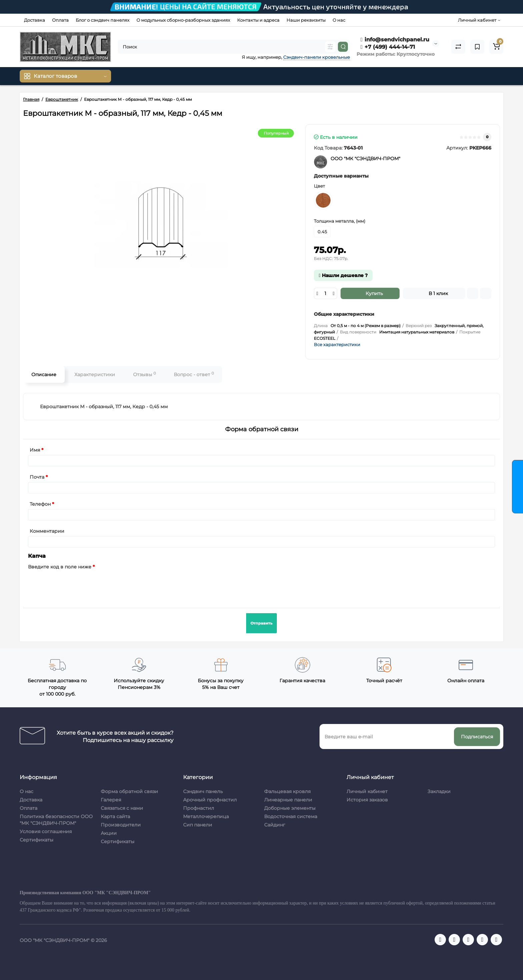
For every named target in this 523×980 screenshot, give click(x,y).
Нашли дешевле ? (343, 275)
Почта (37, 477)
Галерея (111, 800)
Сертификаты (37, 840)
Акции (109, 833)
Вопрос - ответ (194, 374)
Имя (35, 450)
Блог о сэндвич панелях (103, 20)
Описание (44, 375)
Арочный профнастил (210, 800)
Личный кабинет (367, 791)
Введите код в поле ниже (60, 567)
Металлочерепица (206, 816)
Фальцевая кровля (287, 791)
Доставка (35, 20)
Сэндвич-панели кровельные (317, 57)
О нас (339, 20)
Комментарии (47, 531)
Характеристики (95, 375)
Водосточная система (291, 816)
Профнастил (199, 808)
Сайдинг (275, 825)
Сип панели (198, 825)
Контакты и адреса (258, 20)
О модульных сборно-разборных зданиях (183, 20)
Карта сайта (115, 816)
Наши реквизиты (306, 20)
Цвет (319, 186)
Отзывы (144, 374)
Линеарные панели (288, 800)
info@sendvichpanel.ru (395, 40)
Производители (121, 825)
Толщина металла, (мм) (340, 221)
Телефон (40, 504)
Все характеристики (337, 344)
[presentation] (79, 585)
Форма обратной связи (129, 791)
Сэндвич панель (203, 791)
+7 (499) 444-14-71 (388, 47)
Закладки (439, 791)
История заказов (367, 800)
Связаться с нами (122, 808)
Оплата (60, 20)
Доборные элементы (290, 808)
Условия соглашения (46, 831)
